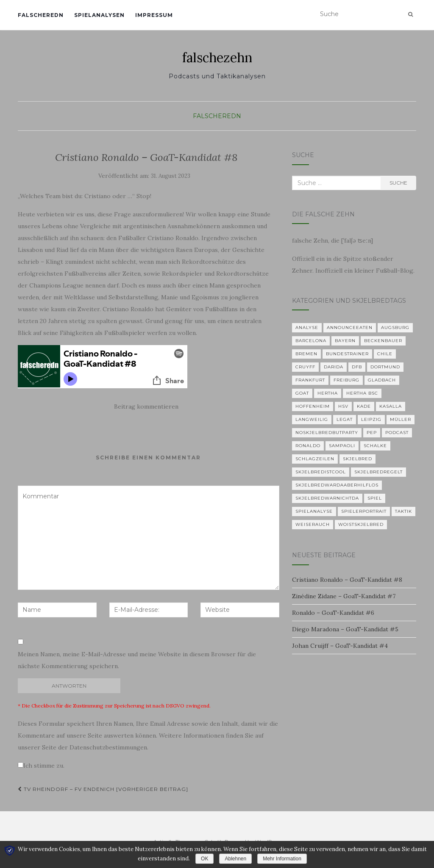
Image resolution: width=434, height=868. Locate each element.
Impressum (154, 15)
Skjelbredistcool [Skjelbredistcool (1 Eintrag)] (321, 472)
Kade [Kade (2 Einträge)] (364, 406)
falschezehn (217, 58)
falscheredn (41, 15)
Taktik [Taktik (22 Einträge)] (403, 511)
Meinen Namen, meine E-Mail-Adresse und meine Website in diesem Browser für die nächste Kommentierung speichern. (137, 660)
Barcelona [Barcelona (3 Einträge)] (311, 341)
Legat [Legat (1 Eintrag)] (345, 419)
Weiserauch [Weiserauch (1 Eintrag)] (313, 524)
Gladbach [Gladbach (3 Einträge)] (382, 380)
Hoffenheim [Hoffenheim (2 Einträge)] (313, 406)
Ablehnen (235, 859)
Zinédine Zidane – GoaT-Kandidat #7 (344, 596)
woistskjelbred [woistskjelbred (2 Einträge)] (361, 524)
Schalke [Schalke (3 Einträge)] (375, 446)
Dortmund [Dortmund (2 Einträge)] (385, 367)
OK (204, 859)
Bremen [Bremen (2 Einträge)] (306, 354)
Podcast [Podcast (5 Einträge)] (397, 433)
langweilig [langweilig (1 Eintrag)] (312, 419)
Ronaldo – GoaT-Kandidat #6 (333, 613)
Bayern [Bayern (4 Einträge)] (345, 341)
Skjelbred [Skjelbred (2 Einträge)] (357, 459)
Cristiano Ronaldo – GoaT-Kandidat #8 (347, 580)
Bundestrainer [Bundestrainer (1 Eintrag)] (347, 354)
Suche (398, 183)
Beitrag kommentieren (146, 406)
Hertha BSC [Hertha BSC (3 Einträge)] (362, 393)
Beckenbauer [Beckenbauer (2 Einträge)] (383, 341)
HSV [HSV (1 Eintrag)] (343, 406)
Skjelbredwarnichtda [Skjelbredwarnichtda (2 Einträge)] (327, 498)
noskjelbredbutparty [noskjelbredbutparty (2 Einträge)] (327, 433)
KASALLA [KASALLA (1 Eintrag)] (391, 406)
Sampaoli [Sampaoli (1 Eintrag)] (342, 446)
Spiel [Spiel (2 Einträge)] (375, 498)
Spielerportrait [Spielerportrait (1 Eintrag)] (364, 511)
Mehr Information (282, 859)
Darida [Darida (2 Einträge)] (334, 367)
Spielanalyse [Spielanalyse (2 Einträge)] (314, 511)
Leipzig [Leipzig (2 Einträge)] (371, 419)
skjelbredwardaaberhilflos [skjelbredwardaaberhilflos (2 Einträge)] (337, 485)
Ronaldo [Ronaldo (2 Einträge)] (308, 446)
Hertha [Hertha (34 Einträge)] (328, 393)
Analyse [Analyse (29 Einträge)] (307, 328)
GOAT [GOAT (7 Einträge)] (302, 393)
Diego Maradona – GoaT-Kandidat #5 (345, 629)
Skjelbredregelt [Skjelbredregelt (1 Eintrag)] (378, 472)
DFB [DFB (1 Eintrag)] (357, 367)
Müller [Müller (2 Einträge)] (401, 419)
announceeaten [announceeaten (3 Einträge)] (350, 328)
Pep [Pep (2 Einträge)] (372, 433)
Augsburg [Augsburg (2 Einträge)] (395, 328)
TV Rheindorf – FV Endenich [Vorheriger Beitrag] (103, 789)
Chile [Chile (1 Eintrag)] (385, 354)
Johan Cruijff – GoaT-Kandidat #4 (340, 646)
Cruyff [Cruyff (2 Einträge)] (305, 367)
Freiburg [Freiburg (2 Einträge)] (346, 380)
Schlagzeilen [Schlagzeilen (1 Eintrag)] (315, 459)
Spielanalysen (99, 15)
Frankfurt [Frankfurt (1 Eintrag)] (310, 380)
